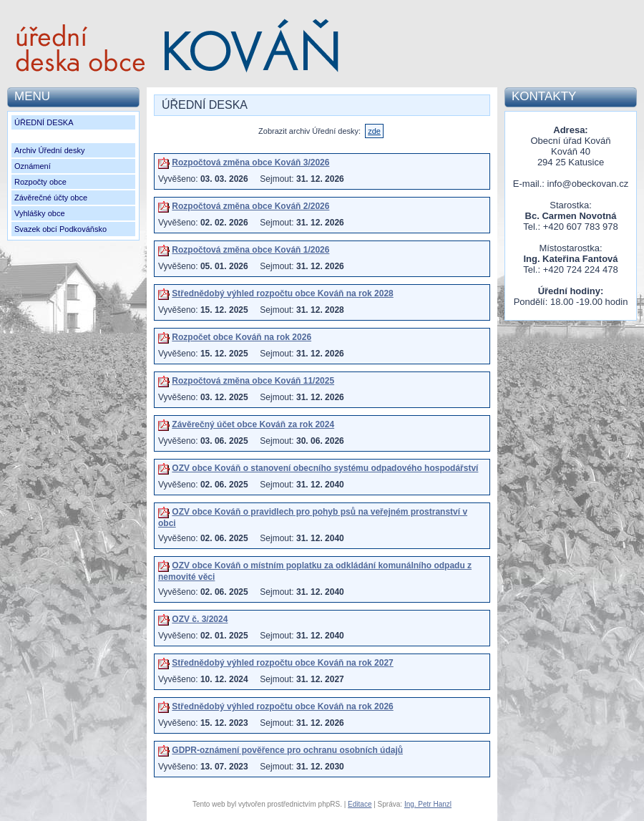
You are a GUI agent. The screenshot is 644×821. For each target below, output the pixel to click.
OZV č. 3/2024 (200, 619)
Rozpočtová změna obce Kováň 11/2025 (253, 381)
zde (374, 131)
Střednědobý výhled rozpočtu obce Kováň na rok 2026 (282, 706)
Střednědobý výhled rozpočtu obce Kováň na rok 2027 (282, 663)
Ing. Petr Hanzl (428, 804)
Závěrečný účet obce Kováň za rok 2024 (253, 424)
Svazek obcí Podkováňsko (60, 229)
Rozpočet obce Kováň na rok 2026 (241, 337)
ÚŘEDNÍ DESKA (44, 122)
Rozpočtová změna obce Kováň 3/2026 (250, 162)
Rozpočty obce (40, 182)
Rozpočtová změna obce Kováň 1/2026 (250, 250)
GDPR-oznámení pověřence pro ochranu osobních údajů (287, 750)
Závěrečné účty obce (51, 198)
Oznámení (33, 166)
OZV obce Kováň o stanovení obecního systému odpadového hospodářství (325, 468)
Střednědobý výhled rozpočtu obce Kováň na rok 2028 (282, 293)
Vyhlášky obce (40, 213)
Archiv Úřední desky (49, 150)
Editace (360, 804)
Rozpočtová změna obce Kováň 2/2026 (250, 206)
